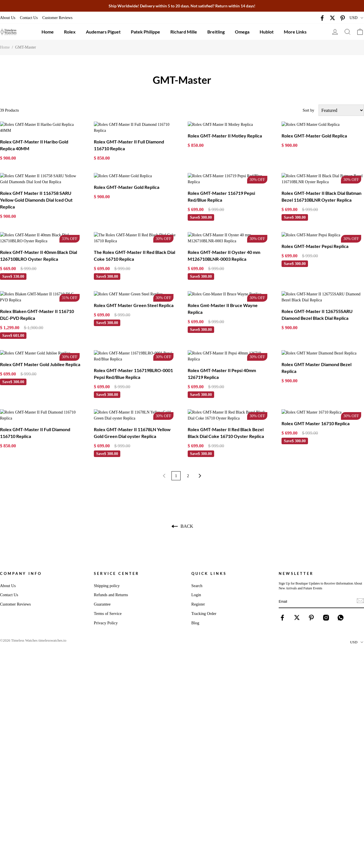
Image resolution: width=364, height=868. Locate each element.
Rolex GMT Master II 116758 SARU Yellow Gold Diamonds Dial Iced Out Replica (36, 188)
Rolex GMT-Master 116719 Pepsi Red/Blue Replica (221, 184)
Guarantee (102, 568)
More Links (295, 32)
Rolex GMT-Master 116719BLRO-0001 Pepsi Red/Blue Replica (133, 344)
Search (197, 550)
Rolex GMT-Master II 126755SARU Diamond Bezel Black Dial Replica (317, 291)
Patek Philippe (145, 32)
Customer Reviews (57, 18)
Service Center (117, 538)
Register (198, 568)
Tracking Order (204, 578)
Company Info (21, 538)
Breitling (216, 32)
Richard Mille (184, 32)
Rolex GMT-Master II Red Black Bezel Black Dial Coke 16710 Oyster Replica (226, 397)
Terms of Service (108, 578)
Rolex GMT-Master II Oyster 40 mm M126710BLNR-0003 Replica (224, 238)
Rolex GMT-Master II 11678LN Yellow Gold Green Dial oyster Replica (132, 397)
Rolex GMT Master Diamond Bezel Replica (317, 344)
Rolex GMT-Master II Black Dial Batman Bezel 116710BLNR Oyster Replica (321, 184)
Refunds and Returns (111, 559)
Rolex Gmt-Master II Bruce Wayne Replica (223, 291)
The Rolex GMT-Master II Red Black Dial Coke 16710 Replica (135, 238)
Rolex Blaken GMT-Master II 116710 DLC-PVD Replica (37, 291)
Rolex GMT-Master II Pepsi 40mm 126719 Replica (222, 344)
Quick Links (209, 538)
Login (196, 559)
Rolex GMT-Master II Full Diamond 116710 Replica (129, 139)
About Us (8, 18)
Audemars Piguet (103, 32)
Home (48, 32)
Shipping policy (107, 550)
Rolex (70, 32)
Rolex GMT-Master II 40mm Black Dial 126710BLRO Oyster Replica (39, 238)
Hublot (267, 32)
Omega (242, 32)
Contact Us (29, 18)
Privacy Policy (106, 587)
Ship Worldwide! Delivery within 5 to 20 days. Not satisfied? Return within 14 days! (182, 6)
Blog (195, 587)
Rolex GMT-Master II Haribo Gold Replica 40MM (34, 139)
